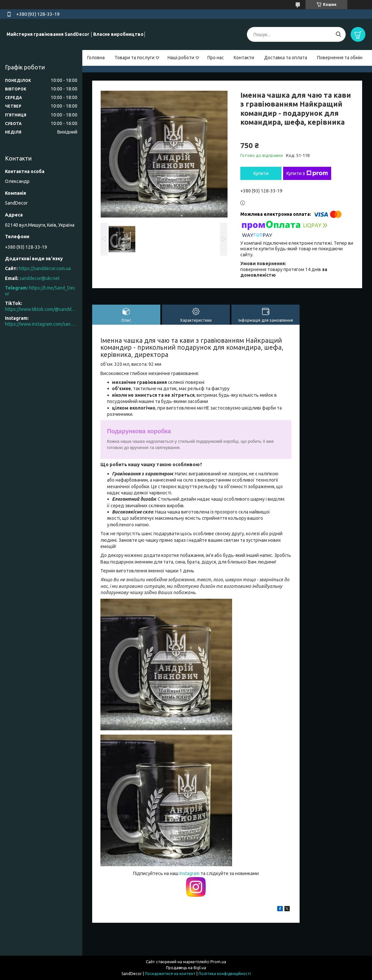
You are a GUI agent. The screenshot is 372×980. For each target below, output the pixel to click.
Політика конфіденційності (225, 974)
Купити (261, 173)
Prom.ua (218, 962)
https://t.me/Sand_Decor (40, 291)
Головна (96, 58)
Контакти (244, 58)
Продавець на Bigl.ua (186, 968)
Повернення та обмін (340, 58)
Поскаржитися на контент (170, 974)
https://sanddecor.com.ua (45, 268)
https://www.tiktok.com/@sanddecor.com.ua (41, 309)
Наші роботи (181, 58)
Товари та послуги (134, 58)
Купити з (307, 173)
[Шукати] (338, 34)
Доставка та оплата (286, 58)
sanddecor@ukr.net (40, 278)
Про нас (216, 58)
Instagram (190, 873)
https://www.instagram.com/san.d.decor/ (41, 324)
